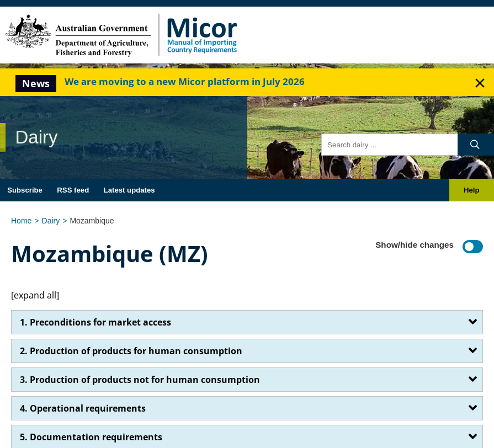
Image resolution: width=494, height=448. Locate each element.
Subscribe (25, 190)
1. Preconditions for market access (95, 322)
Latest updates (129, 190)
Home (21, 221)
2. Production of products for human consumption (131, 351)
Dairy (51, 221)
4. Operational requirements (83, 408)
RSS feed (73, 190)
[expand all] (35, 295)
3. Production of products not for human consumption (140, 380)
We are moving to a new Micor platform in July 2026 (185, 81)
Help (472, 190)
